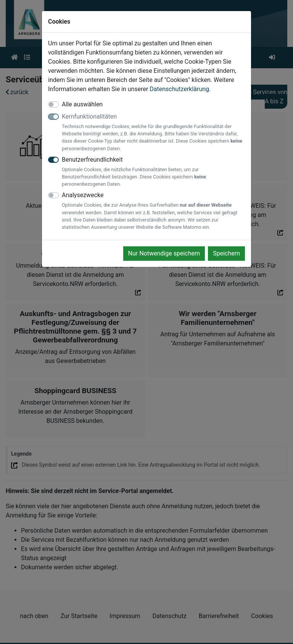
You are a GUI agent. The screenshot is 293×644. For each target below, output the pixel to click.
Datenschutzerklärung (179, 89)
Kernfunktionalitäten (153, 132)
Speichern (226, 253)
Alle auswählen (82, 104)
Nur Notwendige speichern (164, 253)
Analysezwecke (153, 211)
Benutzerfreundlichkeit (153, 172)
